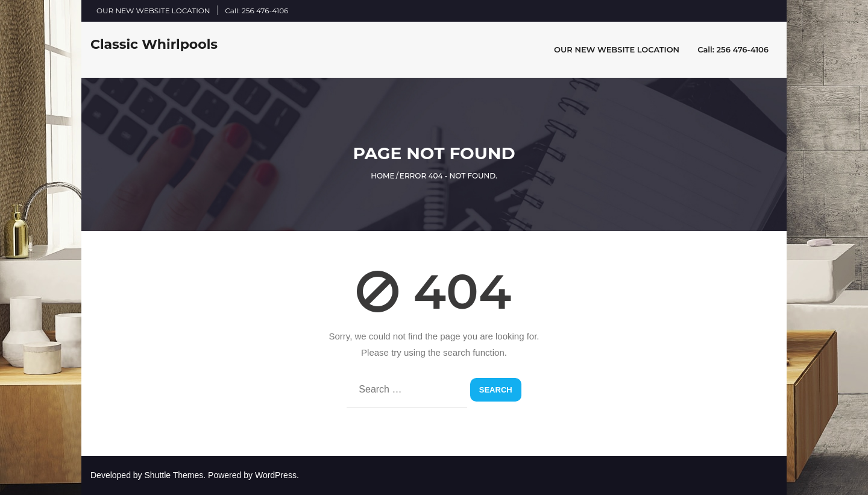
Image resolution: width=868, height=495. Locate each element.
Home (382, 176)
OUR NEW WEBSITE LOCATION (153, 11)
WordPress (276, 475)
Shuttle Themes (174, 475)
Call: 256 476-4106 (256, 11)
